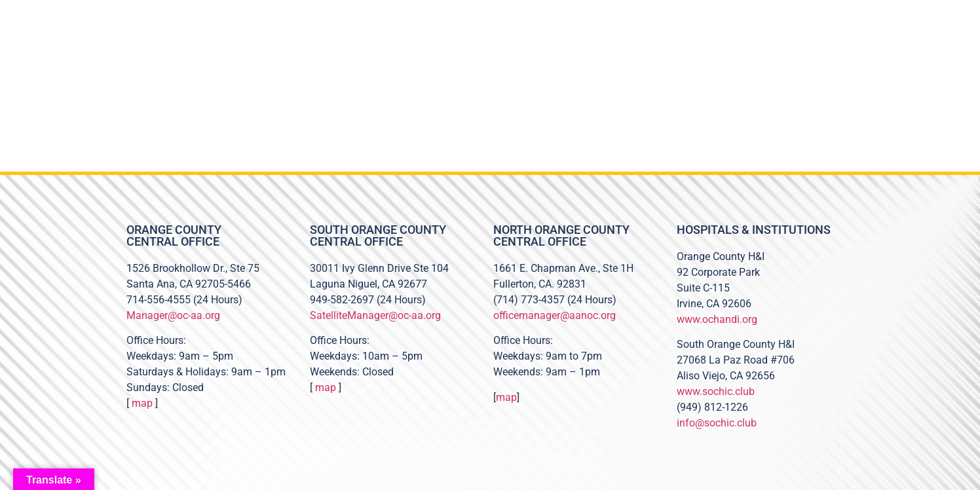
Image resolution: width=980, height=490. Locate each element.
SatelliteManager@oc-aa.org (375, 315)
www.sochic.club (716, 391)
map (142, 403)
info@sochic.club (717, 423)
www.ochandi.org (717, 319)
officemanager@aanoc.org (555, 315)
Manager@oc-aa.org (173, 315)
